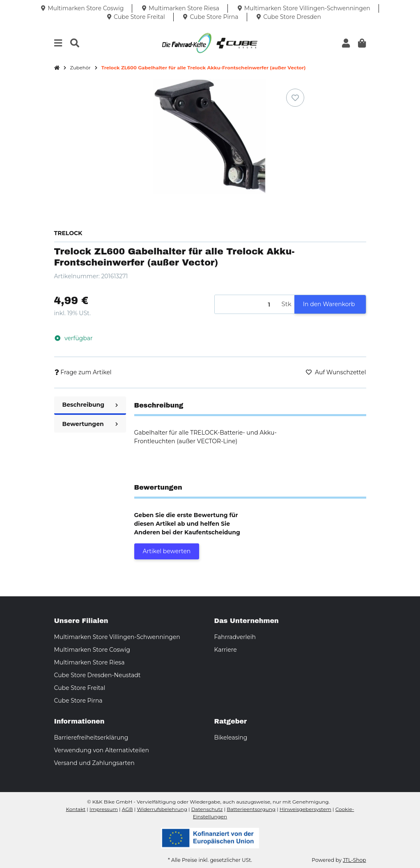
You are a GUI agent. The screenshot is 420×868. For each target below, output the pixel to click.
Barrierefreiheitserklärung (91, 737)
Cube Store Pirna (78, 701)
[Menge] (247, 304)
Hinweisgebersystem (305, 809)
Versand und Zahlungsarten (94, 763)
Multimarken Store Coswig (92, 650)
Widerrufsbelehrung (162, 809)
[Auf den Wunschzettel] (295, 98)
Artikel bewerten (167, 551)
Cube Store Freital (80, 688)
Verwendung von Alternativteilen (102, 750)
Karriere (226, 650)
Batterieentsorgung (251, 809)
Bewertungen (90, 424)
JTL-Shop (354, 860)
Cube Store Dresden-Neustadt (98, 675)
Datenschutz (207, 809)
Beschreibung (90, 405)
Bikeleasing (231, 737)
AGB (127, 809)
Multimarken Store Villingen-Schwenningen (117, 637)
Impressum (104, 809)
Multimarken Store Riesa (90, 662)
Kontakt (76, 809)
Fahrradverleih (235, 637)
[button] (346, 43)
